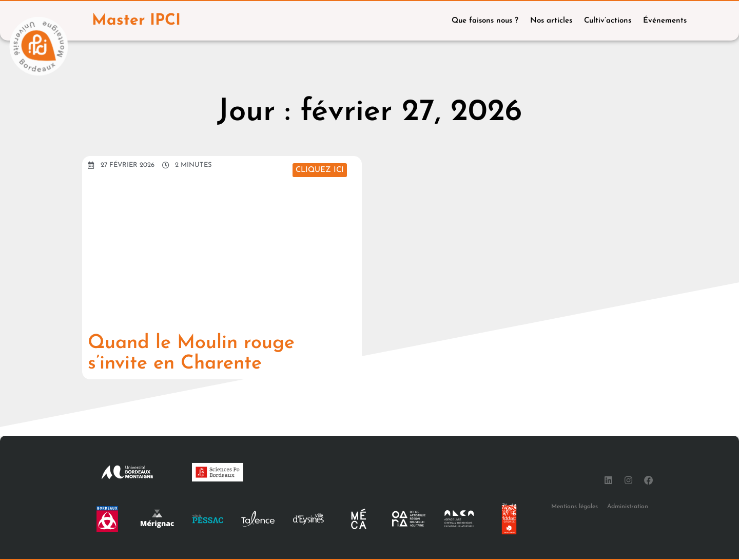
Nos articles (551, 21)
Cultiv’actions (608, 21)
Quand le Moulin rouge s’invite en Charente (198, 353)
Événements (665, 21)
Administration (628, 507)
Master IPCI (137, 21)
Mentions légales (575, 507)
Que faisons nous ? (485, 21)
